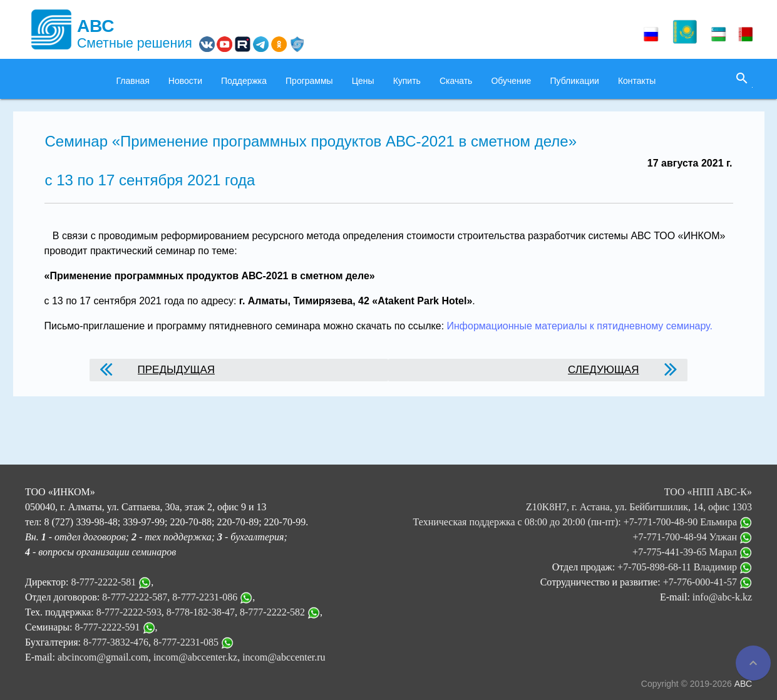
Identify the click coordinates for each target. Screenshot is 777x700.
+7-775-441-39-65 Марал (692, 552)
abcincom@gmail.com (103, 657)
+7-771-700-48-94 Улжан (692, 537)
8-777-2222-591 (108, 627)
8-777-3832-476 (116, 642)
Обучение (511, 81)
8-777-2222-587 (135, 597)
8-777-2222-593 (129, 612)
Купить (407, 81)
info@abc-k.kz (722, 597)
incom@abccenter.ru (284, 657)
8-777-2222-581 (103, 582)
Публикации (574, 81)
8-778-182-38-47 (201, 612)
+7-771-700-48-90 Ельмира (688, 522)
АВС (743, 684)
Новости (185, 81)
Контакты (637, 81)
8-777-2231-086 (205, 597)
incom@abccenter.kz (195, 657)
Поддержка (244, 81)
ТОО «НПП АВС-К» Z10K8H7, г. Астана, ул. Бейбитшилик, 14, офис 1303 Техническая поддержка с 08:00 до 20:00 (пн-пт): (583, 507)
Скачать (456, 81)
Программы (309, 81)
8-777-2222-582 (272, 612)
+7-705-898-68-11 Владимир (685, 567)
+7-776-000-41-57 (708, 582)
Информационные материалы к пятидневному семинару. (578, 326)
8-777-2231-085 (186, 642)
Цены (363, 81)
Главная (133, 81)
